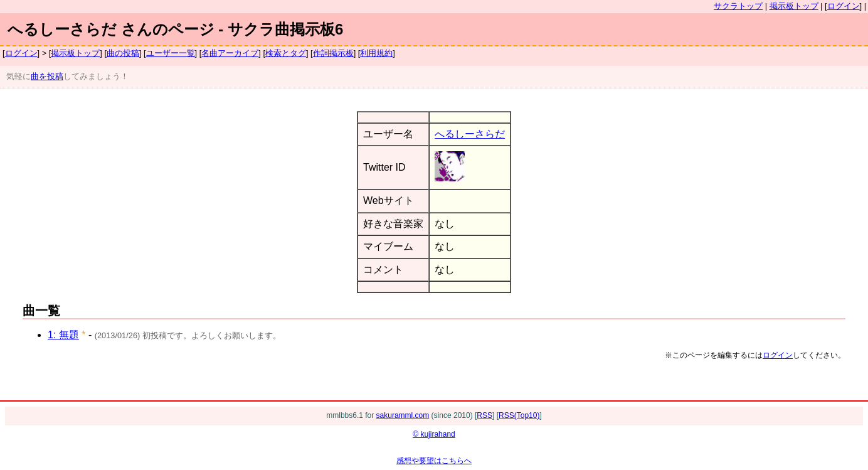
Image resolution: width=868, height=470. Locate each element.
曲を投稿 (47, 76)
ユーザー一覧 (171, 53)
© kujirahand (434, 434)
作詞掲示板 (333, 53)
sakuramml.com (403, 415)
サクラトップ (738, 6)
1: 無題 (63, 335)
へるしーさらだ (470, 134)
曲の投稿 (123, 53)
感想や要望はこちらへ (434, 461)
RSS (484, 415)
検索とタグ (286, 53)
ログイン (844, 6)
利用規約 (376, 53)
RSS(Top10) (519, 415)
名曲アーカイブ (230, 53)
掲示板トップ (794, 6)
